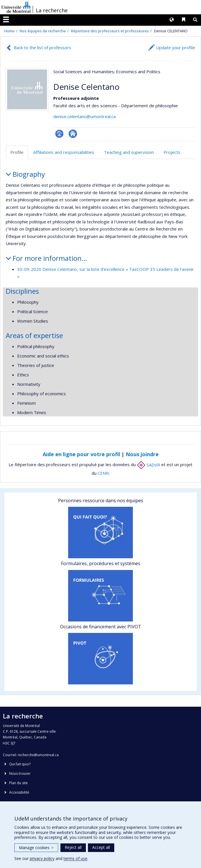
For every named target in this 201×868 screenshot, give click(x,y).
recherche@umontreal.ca (38, 755)
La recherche (52, 10)
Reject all (73, 847)
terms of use (75, 858)
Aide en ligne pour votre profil (81, 454)
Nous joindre (142, 454)
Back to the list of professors (43, 47)
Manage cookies (36, 848)
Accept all (101, 847)
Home (9, 31)
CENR (103, 473)
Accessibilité (19, 792)
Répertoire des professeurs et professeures (110, 31)
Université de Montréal (16, 7)
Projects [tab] (172, 152)
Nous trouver (20, 773)
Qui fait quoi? (20, 764)
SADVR (148, 465)
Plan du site (18, 783)
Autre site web (73, 134)
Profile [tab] (17, 152)
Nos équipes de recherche (43, 31)
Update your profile (176, 47)
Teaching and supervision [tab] (129, 152)
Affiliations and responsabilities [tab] (64, 152)
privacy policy (42, 858)
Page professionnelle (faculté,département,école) (59, 134)
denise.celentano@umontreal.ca (84, 116)
